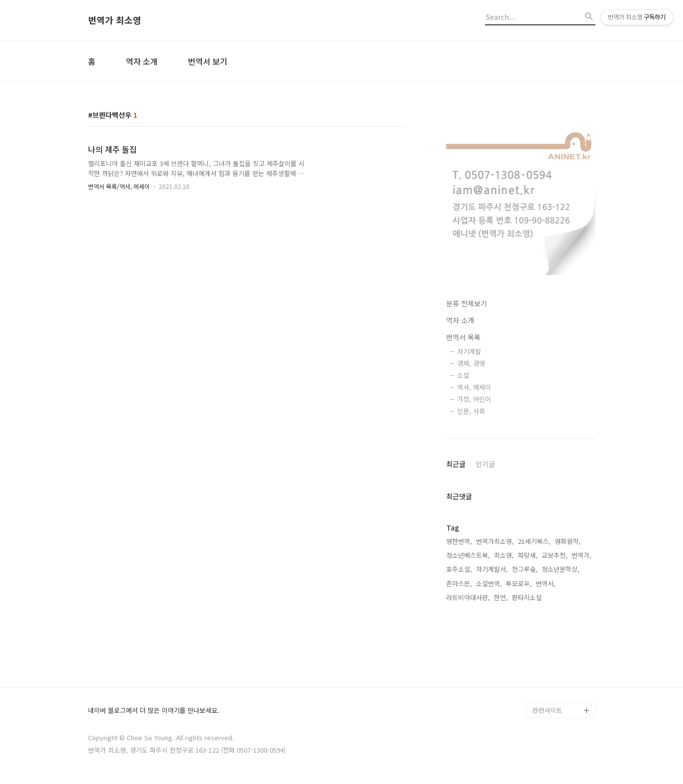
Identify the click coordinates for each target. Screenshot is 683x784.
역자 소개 (142, 61)
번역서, (546, 583)
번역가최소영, (495, 541)
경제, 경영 (471, 363)
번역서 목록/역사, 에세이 (119, 186)
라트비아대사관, (468, 597)
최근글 (456, 464)
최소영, (504, 555)
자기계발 (469, 351)
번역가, (582, 555)
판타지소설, (528, 597)
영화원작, (568, 541)
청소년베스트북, (468, 555)
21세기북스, (534, 541)
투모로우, (519, 583)
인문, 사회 (471, 411)
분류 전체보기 (467, 303)
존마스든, (459, 583)
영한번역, (459, 541)
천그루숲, (525, 569)
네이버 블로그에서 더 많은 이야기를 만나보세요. (154, 711)
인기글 (485, 464)
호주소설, (459, 569)
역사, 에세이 (474, 387)
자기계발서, (492, 569)
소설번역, (489, 583)
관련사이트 (547, 710)
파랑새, (528, 555)
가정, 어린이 (474, 399)
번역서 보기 (208, 61)
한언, (501, 597)
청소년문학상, (561, 569)
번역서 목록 (463, 337)
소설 (463, 375)
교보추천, (555, 555)
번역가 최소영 (115, 20)
